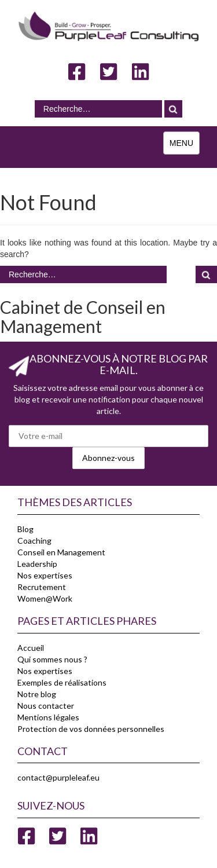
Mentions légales (48, 717)
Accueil (31, 648)
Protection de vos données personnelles (91, 729)
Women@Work (45, 598)
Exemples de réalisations (62, 682)
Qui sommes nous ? (52, 659)
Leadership (37, 564)
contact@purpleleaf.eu (58, 777)
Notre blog (37, 694)
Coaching (34, 541)
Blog (25, 529)
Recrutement (42, 587)
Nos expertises (45, 575)
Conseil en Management (61, 552)
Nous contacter (46, 706)
